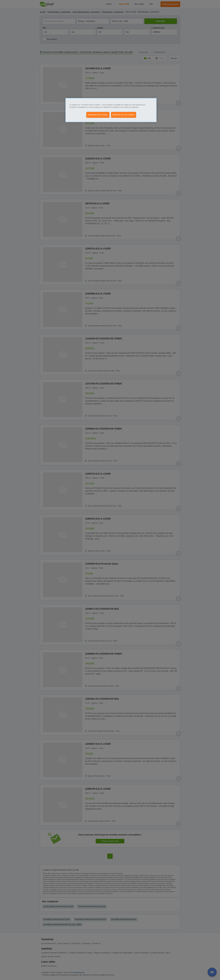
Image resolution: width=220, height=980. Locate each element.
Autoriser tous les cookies (124, 115)
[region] (111, 110)
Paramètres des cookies (98, 115)
